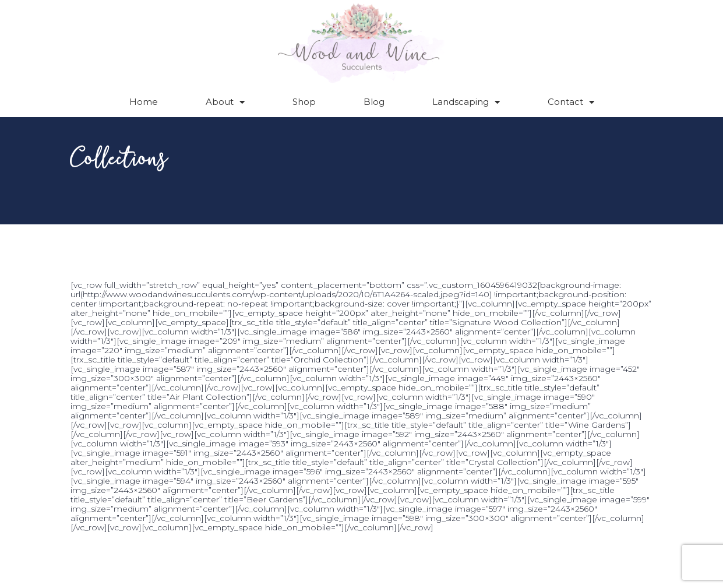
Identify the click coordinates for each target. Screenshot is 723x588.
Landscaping (466, 102)
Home (144, 102)
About (225, 102)
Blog (374, 102)
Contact (571, 102)
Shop (304, 102)
